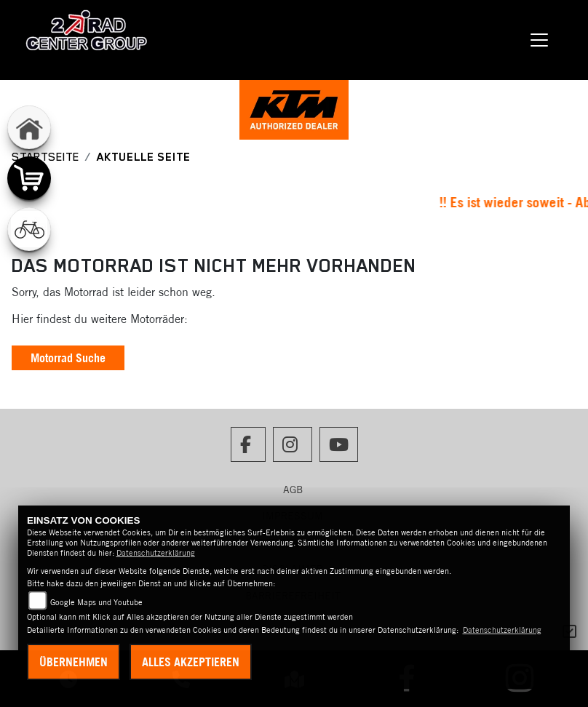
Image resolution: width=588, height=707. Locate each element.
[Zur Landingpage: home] (29, 127)
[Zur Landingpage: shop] (29, 178)
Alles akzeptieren (191, 662)
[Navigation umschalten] (539, 40)
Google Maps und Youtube (96, 602)
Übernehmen (73, 662)
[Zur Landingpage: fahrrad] (29, 229)
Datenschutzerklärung (156, 553)
